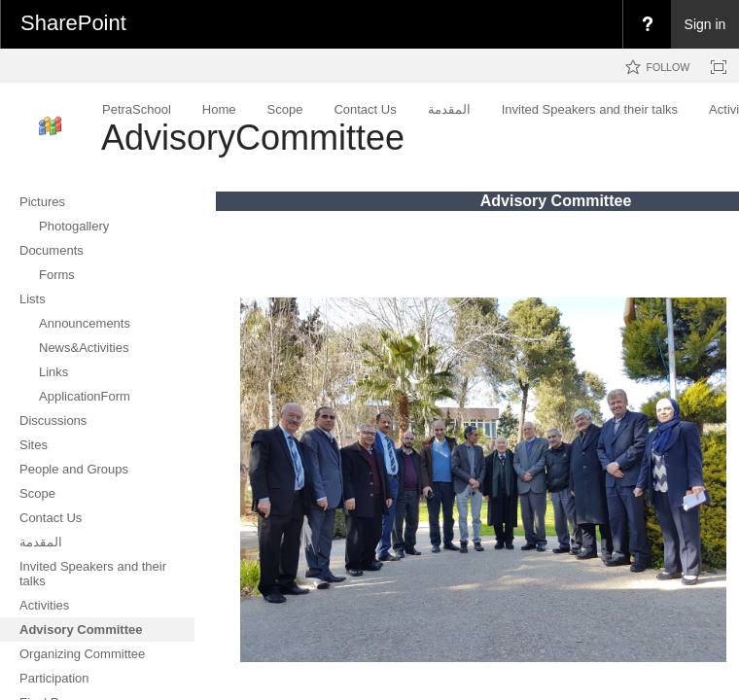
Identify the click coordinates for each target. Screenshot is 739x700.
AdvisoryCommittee (253, 138)
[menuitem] (647, 24)
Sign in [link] (705, 24)
